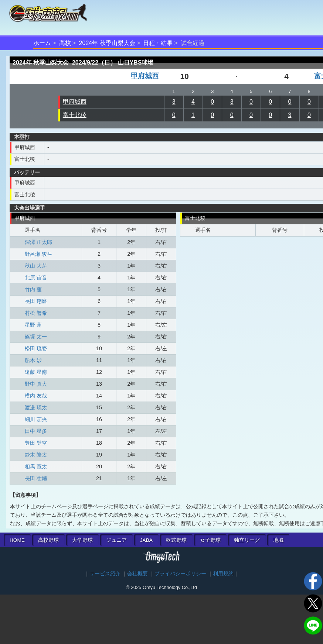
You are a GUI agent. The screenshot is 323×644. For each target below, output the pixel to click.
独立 (247, 540)
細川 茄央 (36, 419)
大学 (82, 540)
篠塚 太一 (36, 337)
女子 (210, 540)
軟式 (176, 540)
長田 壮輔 (36, 478)
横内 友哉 (36, 396)
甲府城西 (145, 76)
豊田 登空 (36, 443)
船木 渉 (33, 360)
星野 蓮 (33, 325)
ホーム (42, 43)
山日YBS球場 (136, 63)
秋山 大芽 (36, 266)
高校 (65, 43)
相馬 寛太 (36, 466)
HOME (17, 540)
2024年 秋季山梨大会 (107, 43)
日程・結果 (158, 43)
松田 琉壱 (36, 348)
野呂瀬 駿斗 (38, 254)
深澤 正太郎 (38, 242)
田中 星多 (36, 431)
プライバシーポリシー (180, 574)
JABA (146, 540)
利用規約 (223, 574)
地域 (278, 540)
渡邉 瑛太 (36, 407)
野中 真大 (36, 384)
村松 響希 (36, 313)
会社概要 (137, 574)
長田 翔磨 (36, 301)
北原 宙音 (36, 278)
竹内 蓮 (33, 289)
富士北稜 (75, 115)
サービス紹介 (105, 574)
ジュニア (116, 540)
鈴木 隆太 (36, 455)
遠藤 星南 (36, 372)
